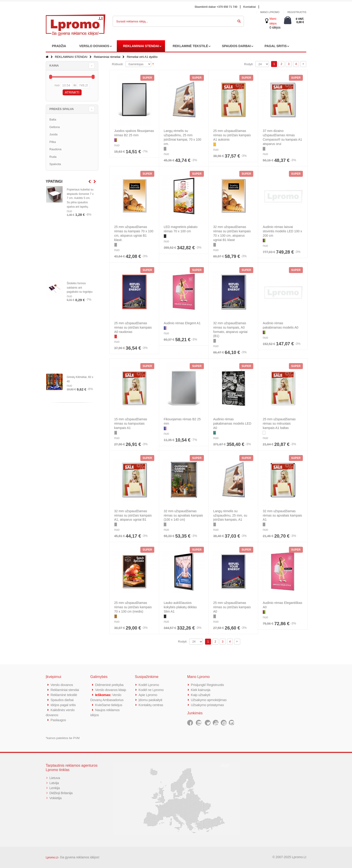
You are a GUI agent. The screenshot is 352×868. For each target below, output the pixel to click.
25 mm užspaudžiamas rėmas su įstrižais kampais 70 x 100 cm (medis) (133, 607)
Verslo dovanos (62, 685)
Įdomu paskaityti (150, 700)
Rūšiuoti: (118, 64)
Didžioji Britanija (61, 793)
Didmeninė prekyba (109, 685)
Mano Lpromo (270, 12)
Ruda (53, 157)
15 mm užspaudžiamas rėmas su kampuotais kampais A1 (131, 423)
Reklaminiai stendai (65, 690)
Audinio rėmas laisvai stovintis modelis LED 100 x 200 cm (282, 231)
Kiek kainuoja (201, 690)
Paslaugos (58, 720)
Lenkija (55, 788)
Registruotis (297, 12)
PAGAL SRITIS (276, 46)
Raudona (55, 149)
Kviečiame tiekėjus (109, 705)
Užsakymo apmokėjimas (209, 700)
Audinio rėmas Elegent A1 (182, 323)
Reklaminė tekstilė (64, 695)
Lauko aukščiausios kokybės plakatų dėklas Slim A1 (180, 607)
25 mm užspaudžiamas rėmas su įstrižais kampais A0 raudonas (133, 327)
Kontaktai (249, 7)
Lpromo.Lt (52, 857)
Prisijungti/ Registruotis (207, 685)
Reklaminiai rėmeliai (107, 57)
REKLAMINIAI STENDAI (141, 46)
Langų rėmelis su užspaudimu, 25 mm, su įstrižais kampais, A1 (230, 515)
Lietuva (55, 778)
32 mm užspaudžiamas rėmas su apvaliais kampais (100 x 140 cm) (183, 515)
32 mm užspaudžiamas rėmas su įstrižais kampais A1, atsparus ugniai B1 (133, 515)
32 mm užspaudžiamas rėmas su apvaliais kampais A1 (282, 515)
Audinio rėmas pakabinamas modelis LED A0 (232, 423)
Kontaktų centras (151, 705)
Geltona (55, 127)
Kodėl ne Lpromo (151, 690)
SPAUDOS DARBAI (236, 46)
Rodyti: (249, 64)
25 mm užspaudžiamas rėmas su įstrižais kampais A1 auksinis (232, 135)
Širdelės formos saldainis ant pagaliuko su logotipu (80, 288)
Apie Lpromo (148, 695)
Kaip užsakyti (200, 695)
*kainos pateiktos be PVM (63, 738)
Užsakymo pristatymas (207, 705)
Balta (53, 119)
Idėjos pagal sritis (63, 705)
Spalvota (55, 164)
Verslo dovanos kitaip (111, 690)
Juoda (53, 134)
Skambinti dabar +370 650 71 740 (216, 7)
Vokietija (55, 798)
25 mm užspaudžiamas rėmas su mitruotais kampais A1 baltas (279, 423)
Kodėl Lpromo (149, 685)
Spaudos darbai (62, 700)
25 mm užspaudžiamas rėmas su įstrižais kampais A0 (232, 607)
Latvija (54, 783)
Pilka (53, 142)
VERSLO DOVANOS (94, 46)
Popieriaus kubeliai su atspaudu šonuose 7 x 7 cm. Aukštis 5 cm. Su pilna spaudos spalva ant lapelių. (80, 198)
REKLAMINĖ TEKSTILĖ (191, 46)
